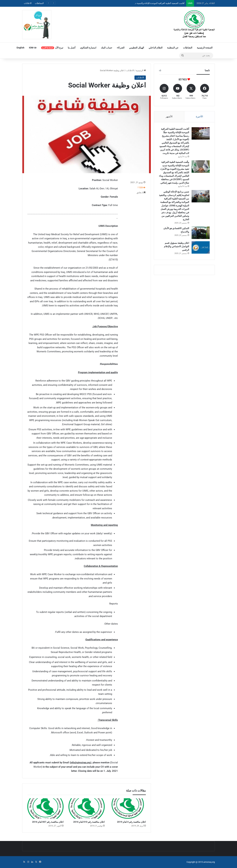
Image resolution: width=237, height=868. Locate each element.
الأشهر (169, 117)
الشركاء (121, 48)
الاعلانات (28, 3)
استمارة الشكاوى (88, 48)
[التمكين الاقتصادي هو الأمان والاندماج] (201, 233)
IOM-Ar (33, 48)
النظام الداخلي (156, 48)
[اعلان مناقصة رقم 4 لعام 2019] (128, 809)
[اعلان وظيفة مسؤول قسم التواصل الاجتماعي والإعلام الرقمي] (201, 247)
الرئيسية (141, 70)
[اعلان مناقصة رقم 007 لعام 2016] (45, 809)
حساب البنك (107, 48)
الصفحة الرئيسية (205, 48)
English (20, 48)
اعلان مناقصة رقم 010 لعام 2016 (89, 822)
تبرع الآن (52, 48)
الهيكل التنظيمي (137, 48)
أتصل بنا (72, 48)
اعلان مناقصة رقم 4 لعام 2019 (131, 822)
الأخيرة (199, 117)
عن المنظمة (173, 48)
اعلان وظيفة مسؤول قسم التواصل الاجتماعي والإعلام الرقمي (177, 246)
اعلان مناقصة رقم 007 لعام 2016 (48, 822)
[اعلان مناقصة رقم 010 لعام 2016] (87, 809)
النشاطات (39, 3)
